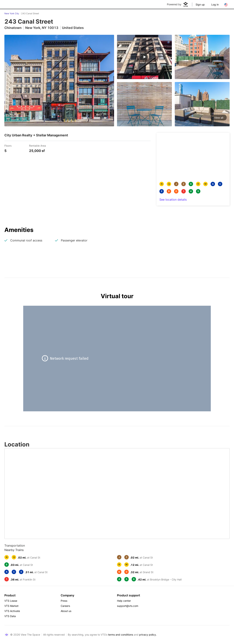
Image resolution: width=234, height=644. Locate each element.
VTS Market (11, 606)
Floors (8, 145)
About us (66, 611)
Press (64, 601)
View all (219, 118)
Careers (65, 606)
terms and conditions (121, 635)
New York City (12, 13)
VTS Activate (12, 611)
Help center (124, 601)
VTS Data (10, 616)
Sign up (200, 4)
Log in (215, 4)
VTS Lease (11, 601)
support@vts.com (128, 606)
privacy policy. (148, 635)
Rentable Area (37, 145)
